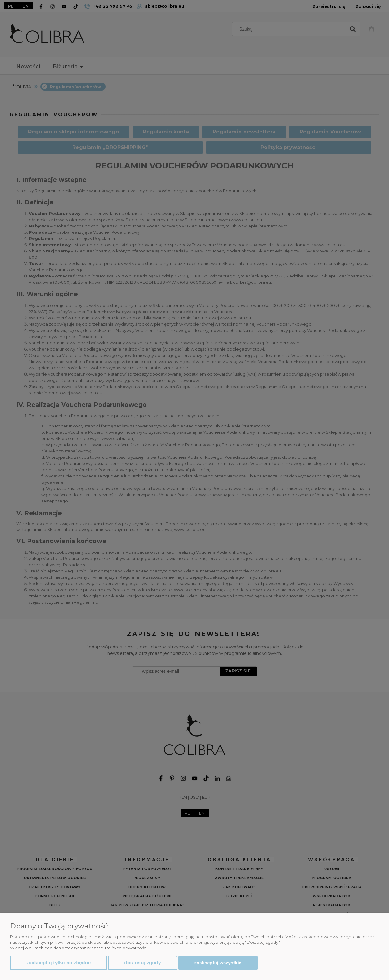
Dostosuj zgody (142, 963)
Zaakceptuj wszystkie (218, 963)
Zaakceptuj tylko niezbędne (58, 963)
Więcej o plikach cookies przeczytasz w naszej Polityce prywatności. (79, 948)
